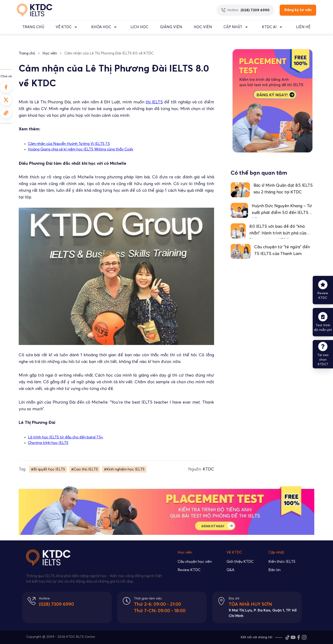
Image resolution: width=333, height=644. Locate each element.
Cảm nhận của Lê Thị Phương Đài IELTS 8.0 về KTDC (109, 53)
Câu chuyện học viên (195, 562)
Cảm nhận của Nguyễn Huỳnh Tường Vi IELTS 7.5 (69, 144)
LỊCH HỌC (139, 27)
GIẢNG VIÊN (171, 27)
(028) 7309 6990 (56, 604)
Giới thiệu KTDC (240, 562)
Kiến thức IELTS (282, 562)
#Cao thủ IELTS (85, 469)
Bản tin (274, 570)
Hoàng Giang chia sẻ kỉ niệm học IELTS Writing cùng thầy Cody (81, 149)
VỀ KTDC (64, 27)
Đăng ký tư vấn (298, 10)
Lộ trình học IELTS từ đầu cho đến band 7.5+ (66, 437)
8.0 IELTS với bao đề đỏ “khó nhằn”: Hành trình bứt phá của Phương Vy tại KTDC (278, 233)
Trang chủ (27, 53)
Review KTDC (189, 570)
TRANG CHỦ (33, 27)
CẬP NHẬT (233, 27)
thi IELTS (154, 102)
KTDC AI (269, 27)
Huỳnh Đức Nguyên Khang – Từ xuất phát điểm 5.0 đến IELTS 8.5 (282, 213)
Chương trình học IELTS (48, 443)
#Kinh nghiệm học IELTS (124, 469)
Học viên (50, 53)
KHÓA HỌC (101, 27)
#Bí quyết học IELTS (48, 469)
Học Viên (203, 27)
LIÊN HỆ (303, 27)
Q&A (230, 570)
